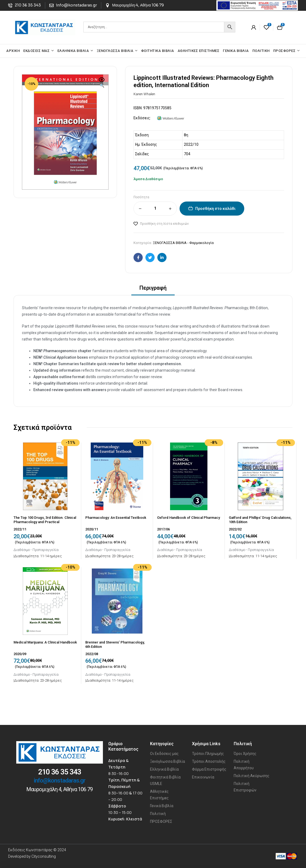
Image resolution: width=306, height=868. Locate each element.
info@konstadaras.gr (60, 780)
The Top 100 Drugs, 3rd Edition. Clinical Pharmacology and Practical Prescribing (45, 522)
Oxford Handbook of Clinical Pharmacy (188, 518)
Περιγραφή (153, 288)
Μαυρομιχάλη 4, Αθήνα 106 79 (59, 789)
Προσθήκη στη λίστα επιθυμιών (164, 224)
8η (186, 135)
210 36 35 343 (60, 772)
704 (187, 154)
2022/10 (191, 144)
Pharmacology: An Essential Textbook (116, 518)
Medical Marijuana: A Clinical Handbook (45, 642)
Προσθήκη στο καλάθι (215, 209)
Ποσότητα (141, 197)
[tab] (153, 290)
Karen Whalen (144, 94)
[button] (102, 83)
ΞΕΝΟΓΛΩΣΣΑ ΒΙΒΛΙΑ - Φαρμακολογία (183, 243)
